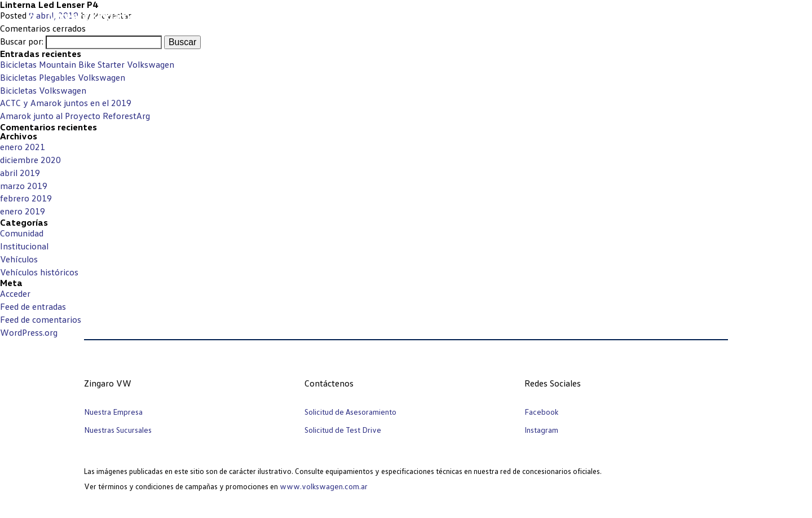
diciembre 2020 (30, 160)
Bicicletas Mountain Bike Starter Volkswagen (87, 64)
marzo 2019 (24, 186)
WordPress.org (29, 332)
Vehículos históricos (39, 272)
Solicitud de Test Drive (343, 430)
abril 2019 (20, 173)
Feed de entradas (33, 306)
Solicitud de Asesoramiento (350, 412)
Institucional (24, 246)
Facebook (541, 412)
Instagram (541, 430)
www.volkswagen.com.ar (324, 486)
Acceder (15, 293)
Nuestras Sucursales (118, 430)
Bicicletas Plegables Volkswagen (63, 77)
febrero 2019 (26, 198)
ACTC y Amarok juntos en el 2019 (66, 103)
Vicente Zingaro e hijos (106, 16)
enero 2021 (23, 147)
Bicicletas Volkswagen (43, 90)
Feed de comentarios (41, 319)
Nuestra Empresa (113, 412)
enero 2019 (23, 211)
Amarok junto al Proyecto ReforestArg (75, 116)
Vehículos (19, 259)
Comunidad (22, 233)
